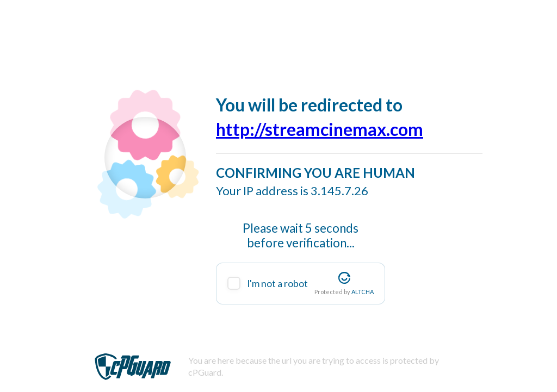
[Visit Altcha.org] (344, 278)
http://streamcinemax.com (320, 129)
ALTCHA (363, 292)
